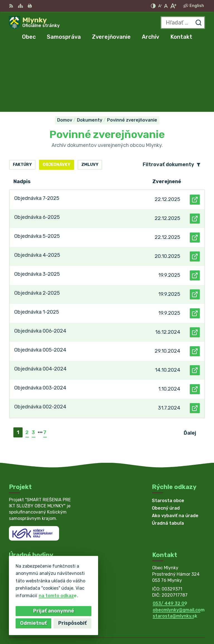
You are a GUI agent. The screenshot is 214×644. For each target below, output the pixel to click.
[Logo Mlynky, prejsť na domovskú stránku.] (34, 23)
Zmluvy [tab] (90, 100)
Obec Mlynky (191, 622)
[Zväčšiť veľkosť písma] (173, 6)
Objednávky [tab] (56, 100)
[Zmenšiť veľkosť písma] (160, 6)
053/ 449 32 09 (170, 539)
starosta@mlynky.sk (175, 551)
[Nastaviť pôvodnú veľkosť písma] (166, 6)
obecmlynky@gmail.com (179, 545)
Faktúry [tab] (22, 100)
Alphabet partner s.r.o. (179, 614)
